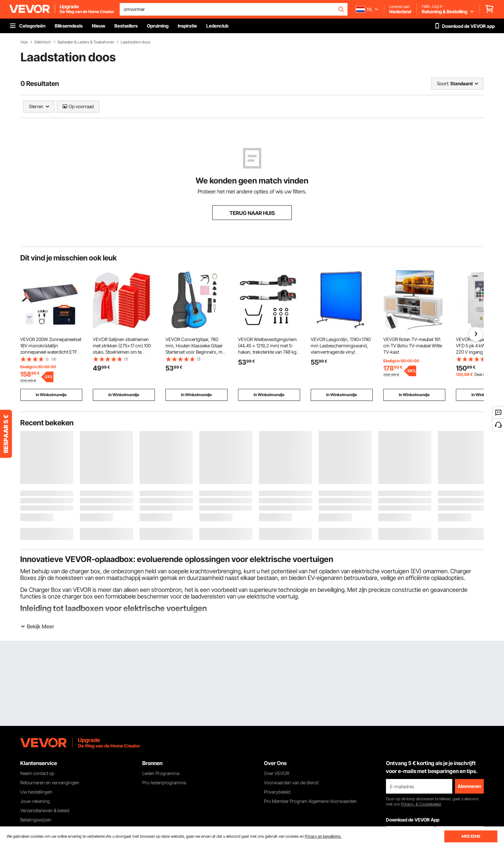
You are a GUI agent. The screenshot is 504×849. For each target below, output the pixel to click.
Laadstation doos (136, 42)
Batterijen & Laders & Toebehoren (86, 42)
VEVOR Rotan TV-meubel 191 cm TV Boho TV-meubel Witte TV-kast (413, 346)
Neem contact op (37, 773)
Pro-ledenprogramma (164, 782)
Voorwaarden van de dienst (291, 782)
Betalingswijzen (36, 820)
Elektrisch (43, 42)
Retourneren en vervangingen (50, 782)
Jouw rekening (35, 801)
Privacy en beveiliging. (323, 836)
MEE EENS (471, 836)
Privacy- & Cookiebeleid (421, 804)
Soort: (443, 83)
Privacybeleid (277, 792)
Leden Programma (161, 773)
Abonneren (469, 786)
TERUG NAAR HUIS (252, 213)
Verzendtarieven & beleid (45, 810)
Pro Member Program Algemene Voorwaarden (310, 801)
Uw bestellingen (36, 792)
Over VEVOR (277, 773)
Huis (24, 42)
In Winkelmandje (51, 395)
